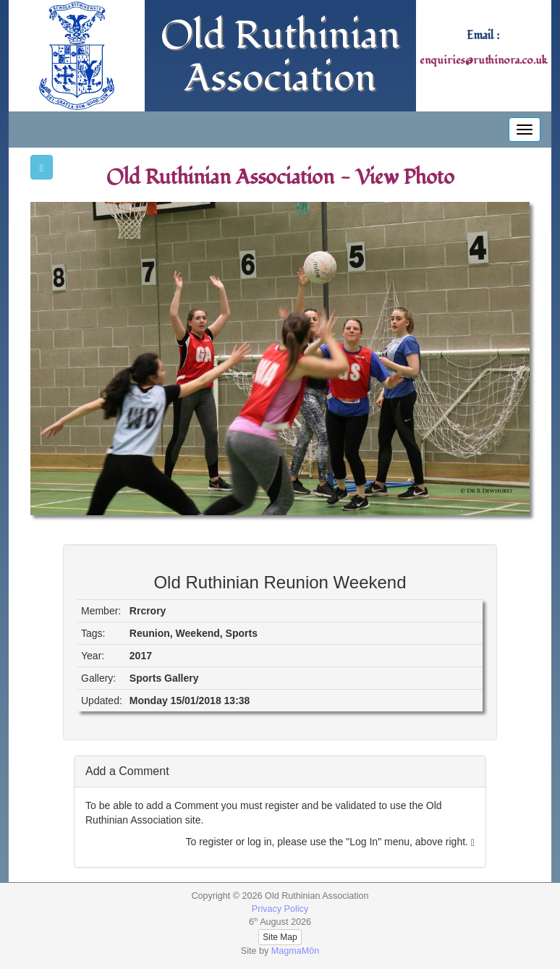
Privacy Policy (280, 909)
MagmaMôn (296, 951)
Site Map (280, 937)
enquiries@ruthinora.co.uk (483, 60)
